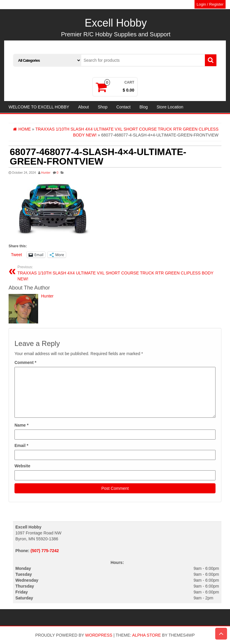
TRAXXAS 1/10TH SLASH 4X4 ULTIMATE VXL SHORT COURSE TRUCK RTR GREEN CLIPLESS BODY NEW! (117, 273)
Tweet (16, 255)
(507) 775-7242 (45, 551)
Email (21, 445)
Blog (144, 107)
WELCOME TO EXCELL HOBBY (39, 107)
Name (21, 425)
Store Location (170, 107)
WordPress (99, 635)
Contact (123, 107)
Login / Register (210, 4)
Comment (25, 362)
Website (22, 466)
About (84, 107)
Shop (103, 107)
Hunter (46, 173)
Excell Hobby (116, 23)
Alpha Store (146, 635)
